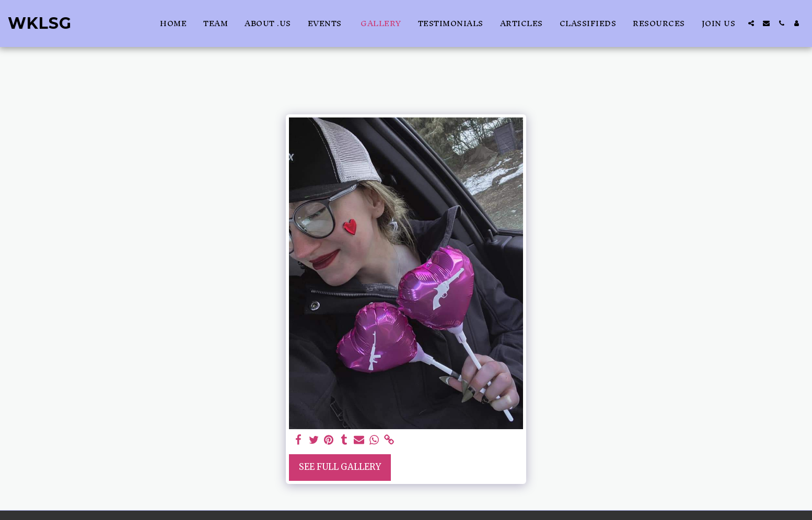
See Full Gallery (340, 467)
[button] (751, 23)
